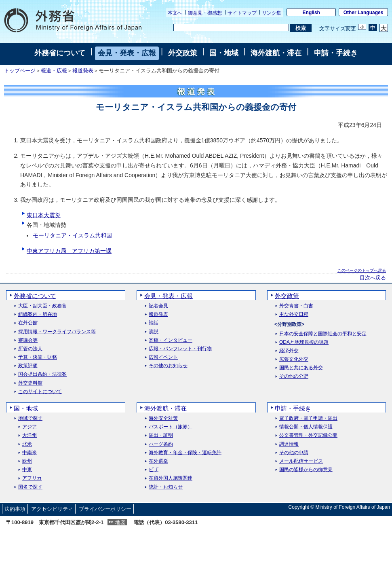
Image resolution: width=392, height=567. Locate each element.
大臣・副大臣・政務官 (42, 306)
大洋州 (30, 435)
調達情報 (289, 444)
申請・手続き (336, 53)
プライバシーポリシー (105, 509)
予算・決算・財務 (38, 357)
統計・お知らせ (166, 487)
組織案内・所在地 (38, 314)
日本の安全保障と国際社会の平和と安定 (323, 334)
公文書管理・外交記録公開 (308, 435)
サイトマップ (242, 13)
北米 (27, 444)
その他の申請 (294, 453)
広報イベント (163, 357)
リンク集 (272, 13)
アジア (30, 427)
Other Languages (364, 13)
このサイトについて (40, 392)
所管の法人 (30, 349)
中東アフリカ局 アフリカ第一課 (69, 251)
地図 (120, 522)
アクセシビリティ (52, 509)
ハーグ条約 (161, 444)
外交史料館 (30, 383)
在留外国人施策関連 (171, 478)
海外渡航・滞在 (276, 53)
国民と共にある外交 (301, 368)
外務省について (60, 53)
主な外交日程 (294, 314)
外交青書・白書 (296, 306)
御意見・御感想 (205, 13)
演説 (154, 332)
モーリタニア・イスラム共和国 (72, 235)
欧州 (27, 461)
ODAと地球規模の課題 (304, 342)
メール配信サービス (301, 461)
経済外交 (289, 351)
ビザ (154, 470)
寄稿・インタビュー (171, 340)
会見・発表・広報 (127, 53)
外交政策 (183, 53)
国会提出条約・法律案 (42, 374)
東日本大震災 (44, 215)
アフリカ (32, 478)
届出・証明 (161, 435)
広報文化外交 (294, 359)
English (311, 13)
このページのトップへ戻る (362, 270)
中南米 (30, 453)
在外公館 (28, 323)
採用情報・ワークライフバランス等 (57, 332)
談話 (154, 323)
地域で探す (30, 418)
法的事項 (15, 509)
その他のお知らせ (168, 366)
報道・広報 (54, 71)
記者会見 (158, 306)
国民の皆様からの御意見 (306, 470)
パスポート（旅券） (171, 427)
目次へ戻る (373, 278)
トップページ (20, 71)
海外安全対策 (163, 418)
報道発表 (83, 71)
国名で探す (30, 487)
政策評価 (28, 366)
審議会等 (28, 340)
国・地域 (224, 53)
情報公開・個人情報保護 (306, 427)
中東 (27, 470)
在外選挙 (158, 461)
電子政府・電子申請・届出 (308, 418)
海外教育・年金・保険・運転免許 (185, 453)
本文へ (175, 13)
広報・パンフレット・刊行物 (180, 349)
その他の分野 (294, 376)
